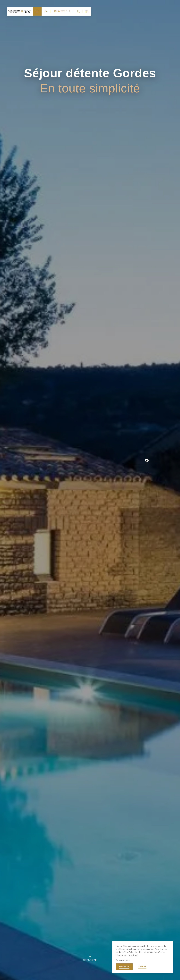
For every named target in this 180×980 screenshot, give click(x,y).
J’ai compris (124, 966)
